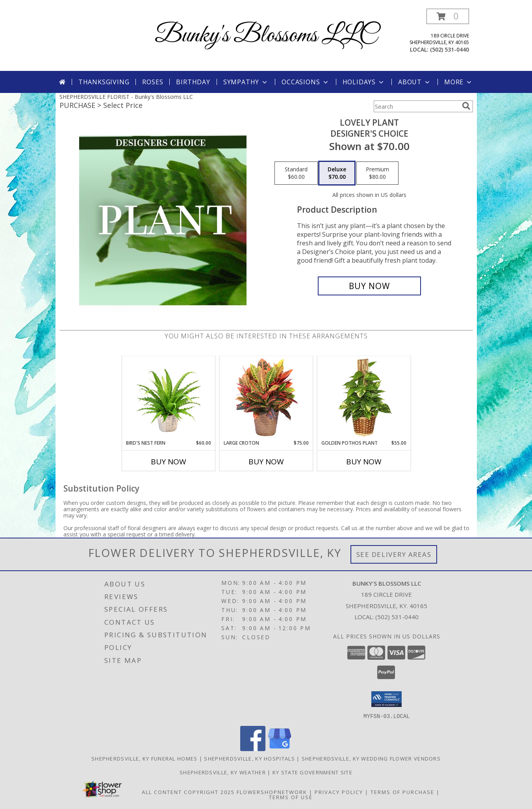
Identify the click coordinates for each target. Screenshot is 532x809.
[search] (466, 106)
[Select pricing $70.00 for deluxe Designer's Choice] (337, 173)
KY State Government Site (312, 772)
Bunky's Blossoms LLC (266, 36)
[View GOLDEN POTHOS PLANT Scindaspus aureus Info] (364, 398)
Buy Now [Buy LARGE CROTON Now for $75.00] (266, 462)
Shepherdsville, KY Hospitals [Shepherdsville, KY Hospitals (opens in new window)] (249, 758)
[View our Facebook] (253, 749)
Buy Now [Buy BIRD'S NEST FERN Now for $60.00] (169, 462)
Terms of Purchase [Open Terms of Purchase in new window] (402, 792)
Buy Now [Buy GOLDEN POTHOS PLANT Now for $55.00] (364, 462)
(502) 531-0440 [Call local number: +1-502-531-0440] (450, 49)
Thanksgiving (104, 82)
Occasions (305, 82)
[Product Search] (416, 106)
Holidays (364, 82)
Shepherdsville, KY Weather (223, 772)
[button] (448, 16)
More (459, 82)
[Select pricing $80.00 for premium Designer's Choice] (377, 173)
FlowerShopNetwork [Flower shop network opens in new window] (272, 792)
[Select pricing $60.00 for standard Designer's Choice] (296, 173)
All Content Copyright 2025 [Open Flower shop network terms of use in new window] (188, 792)
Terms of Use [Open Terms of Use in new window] (291, 797)
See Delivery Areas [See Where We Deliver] (394, 554)
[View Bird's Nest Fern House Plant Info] (168, 398)
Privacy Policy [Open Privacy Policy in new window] (339, 792)
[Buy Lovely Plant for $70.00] (370, 286)
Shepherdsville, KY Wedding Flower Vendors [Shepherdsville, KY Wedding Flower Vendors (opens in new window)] (371, 758)
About (415, 82)
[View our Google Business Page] (280, 749)
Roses (153, 82)
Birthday (193, 82)
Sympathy (246, 82)
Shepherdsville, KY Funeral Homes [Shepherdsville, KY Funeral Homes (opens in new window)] (145, 758)
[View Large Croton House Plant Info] (266, 398)
